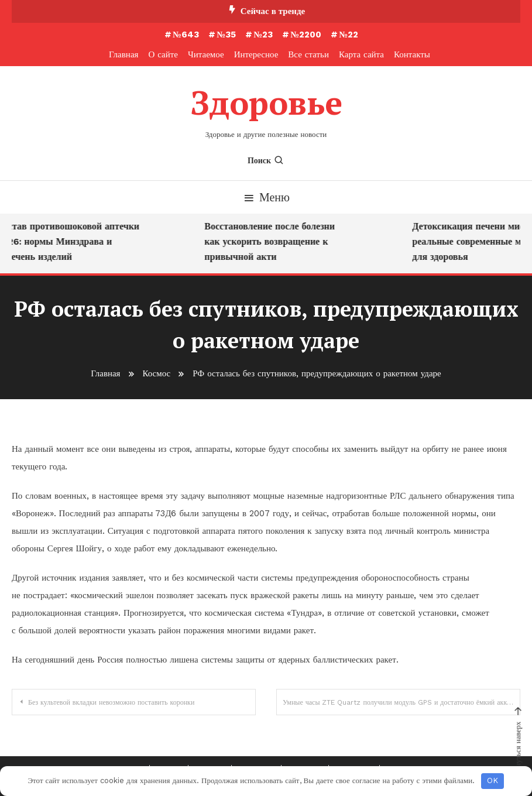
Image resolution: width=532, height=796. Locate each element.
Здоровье (266, 102)
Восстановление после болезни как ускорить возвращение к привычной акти (274, 241)
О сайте (163, 54)
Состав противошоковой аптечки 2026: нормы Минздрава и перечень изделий (72, 241)
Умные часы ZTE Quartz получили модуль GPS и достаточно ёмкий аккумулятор (401, 702)
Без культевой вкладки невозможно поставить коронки (111, 702)
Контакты (412, 54)
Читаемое (206, 54)
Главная (123, 54)
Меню (266, 197)
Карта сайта (361, 54)
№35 (226, 35)
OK (492, 780)
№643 (186, 35)
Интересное (256, 54)
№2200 (306, 35)
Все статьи (308, 54)
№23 (263, 35)
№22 (349, 35)
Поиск (266, 160)
